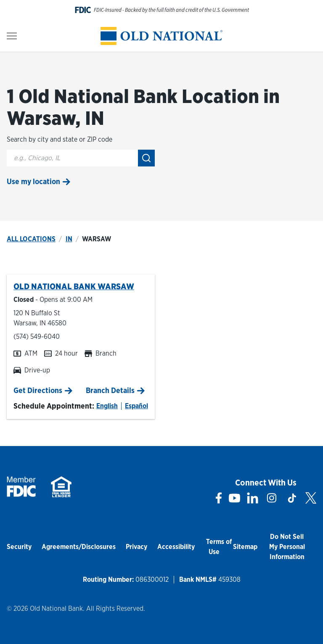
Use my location (33, 181)
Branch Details (110, 390)
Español (136, 406)
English (107, 406)
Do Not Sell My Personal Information (287, 547)
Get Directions (38, 390)
